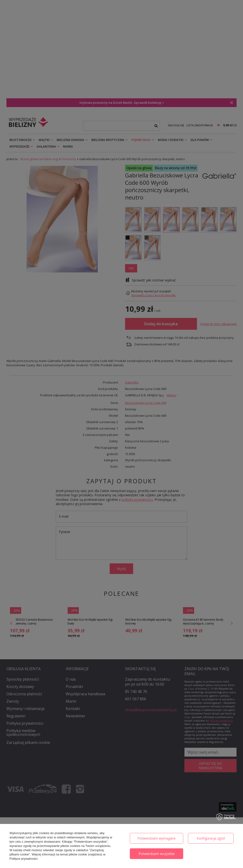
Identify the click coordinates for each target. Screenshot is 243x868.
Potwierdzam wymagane (157, 838)
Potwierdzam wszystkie (157, 854)
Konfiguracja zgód (211, 838)
